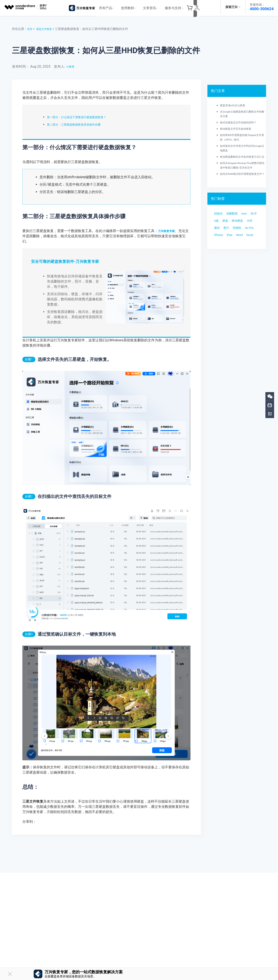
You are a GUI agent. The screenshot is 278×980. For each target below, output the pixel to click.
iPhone (220, 260)
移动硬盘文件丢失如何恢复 (238, 126)
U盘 (229, 234)
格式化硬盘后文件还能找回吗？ (241, 120)
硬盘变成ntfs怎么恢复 (235, 103)
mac (251, 225)
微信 (247, 243)
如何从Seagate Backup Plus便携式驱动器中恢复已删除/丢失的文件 (242, 170)
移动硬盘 (221, 243)
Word (245, 260)
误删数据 (236, 225)
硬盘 (240, 234)
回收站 (220, 225)
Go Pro (246, 251)
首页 (30, 26)
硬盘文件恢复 (46, 26)
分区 (236, 243)
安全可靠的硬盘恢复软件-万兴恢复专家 (65, 259)
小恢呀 (71, 64)
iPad (233, 260)
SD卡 (218, 234)
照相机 (231, 251)
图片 (218, 251)
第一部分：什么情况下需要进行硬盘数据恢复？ (83, 115)
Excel (218, 269)
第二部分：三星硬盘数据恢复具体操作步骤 (80, 122)
